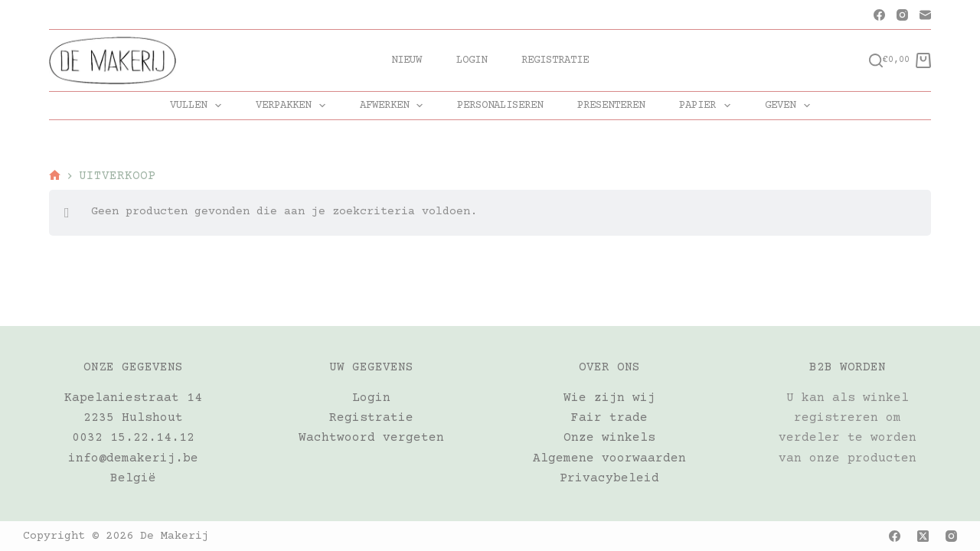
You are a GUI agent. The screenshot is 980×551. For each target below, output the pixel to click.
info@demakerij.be (133, 458)
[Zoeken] (876, 60)
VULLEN (199, 106)
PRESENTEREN (611, 106)
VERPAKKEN (294, 106)
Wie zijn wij (609, 398)
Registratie (555, 60)
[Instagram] (902, 15)
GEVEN (791, 106)
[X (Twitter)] (923, 536)
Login (472, 60)
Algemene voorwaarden (609, 458)
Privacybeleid (609, 478)
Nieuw (407, 60)
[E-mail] (925, 15)
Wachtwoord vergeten (371, 438)
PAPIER (708, 106)
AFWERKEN (395, 106)
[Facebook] (879, 15)
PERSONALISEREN (500, 106)
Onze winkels (609, 438)
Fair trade (609, 418)
